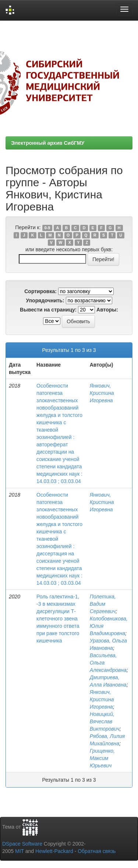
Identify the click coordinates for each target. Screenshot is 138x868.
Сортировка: (40, 291)
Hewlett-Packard (54, 851)
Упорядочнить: (45, 300)
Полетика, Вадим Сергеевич (103, 604)
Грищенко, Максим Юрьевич (102, 758)
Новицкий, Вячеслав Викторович (105, 721)
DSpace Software (22, 844)
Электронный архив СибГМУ (48, 143)
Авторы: (107, 310)
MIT (20, 851)
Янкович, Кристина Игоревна (102, 393)
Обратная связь (97, 851)
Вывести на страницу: (48, 310)
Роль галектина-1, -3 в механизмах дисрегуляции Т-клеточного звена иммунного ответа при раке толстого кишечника (58, 619)
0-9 (47, 228)
